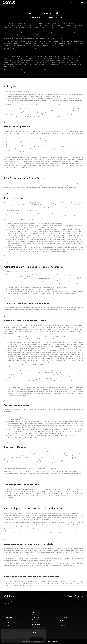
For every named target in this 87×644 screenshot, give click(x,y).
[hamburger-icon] (82, 3)
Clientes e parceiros (65, 623)
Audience (7, 626)
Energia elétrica (37, 625)
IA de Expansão (8, 617)
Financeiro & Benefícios (39, 627)
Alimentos (35, 615)
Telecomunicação (37, 635)
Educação (35, 622)
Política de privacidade (51, 642)
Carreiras (62, 626)
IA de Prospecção (9, 615)
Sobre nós (62, 620)
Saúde (34, 633)
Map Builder (7, 612)
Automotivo (36, 617)
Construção (35, 620)
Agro (34, 612)
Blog (61, 612)
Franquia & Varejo (37, 630)
